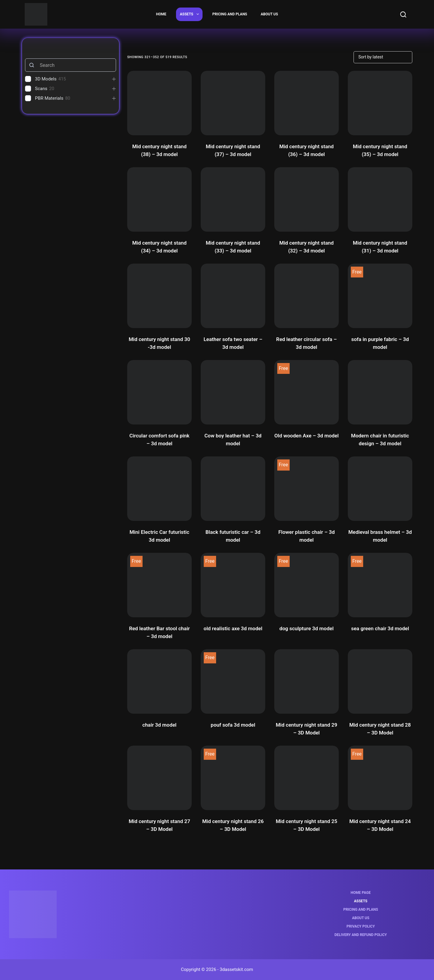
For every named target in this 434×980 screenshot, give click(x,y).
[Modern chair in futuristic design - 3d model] (380, 392)
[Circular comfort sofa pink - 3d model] (159, 392)
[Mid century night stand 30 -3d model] (159, 296)
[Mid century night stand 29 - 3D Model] (307, 681)
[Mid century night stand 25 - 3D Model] (307, 778)
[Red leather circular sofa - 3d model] (307, 296)
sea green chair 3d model (380, 628)
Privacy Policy (361, 926)
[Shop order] (383, 57)
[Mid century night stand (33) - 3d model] (233, 199)
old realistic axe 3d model (233, 628)
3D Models (46, 79)
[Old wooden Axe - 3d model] (307, 392)
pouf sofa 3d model (233, 725)
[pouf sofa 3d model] (233, 681)
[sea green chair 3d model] (380, 585)
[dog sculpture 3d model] (307, 585)
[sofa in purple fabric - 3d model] (380, 296)
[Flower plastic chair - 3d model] (307, 489)
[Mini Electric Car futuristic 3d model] (159, 489)
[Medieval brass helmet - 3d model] (380, 489)
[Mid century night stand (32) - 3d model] (307, 199)
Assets (191, 14)
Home (161, 14)
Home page (361, 893)
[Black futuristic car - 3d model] (233, 489)
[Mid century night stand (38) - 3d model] (159, 103)
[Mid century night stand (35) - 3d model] (380, 103)
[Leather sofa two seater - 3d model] (233, 296)
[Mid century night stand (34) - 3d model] (159, 199)
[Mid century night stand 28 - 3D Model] (380, 681)
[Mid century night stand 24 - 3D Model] (380, 778)
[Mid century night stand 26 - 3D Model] (233, 778)
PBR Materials (49, 98)
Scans (41, 89)
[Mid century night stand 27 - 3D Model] (159, 778)
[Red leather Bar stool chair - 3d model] (159, 585)
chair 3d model (159, 725)
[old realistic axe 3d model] (233, 585)
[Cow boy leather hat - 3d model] (233, 392)
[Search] (403, 14)
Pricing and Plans (230, 14)
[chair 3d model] (159, 681)
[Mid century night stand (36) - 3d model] (307, 103)
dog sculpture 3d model (307, 628)
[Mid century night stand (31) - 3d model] (380, 199)
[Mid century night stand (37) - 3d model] (233, 103)
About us (269, 14)
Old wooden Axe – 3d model (306, 436)
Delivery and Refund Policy (361, 935)
